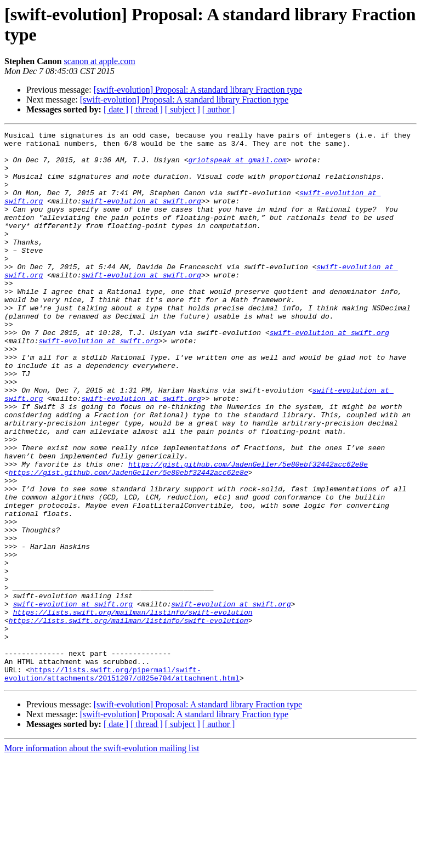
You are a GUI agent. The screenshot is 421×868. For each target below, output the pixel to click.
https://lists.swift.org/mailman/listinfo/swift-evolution (133, 709)
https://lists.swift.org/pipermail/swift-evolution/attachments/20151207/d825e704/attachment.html (122, 783)
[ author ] (219, 109)
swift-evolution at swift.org (141, 215)
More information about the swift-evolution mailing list (102, 858)
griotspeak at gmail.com (237, 166)
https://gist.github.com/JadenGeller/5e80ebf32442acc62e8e (248, 531)
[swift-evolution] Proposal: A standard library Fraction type (198, 90)
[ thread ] (147, 109)
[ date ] (116, 109)
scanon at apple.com (99, 61)
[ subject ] (183, 109)
